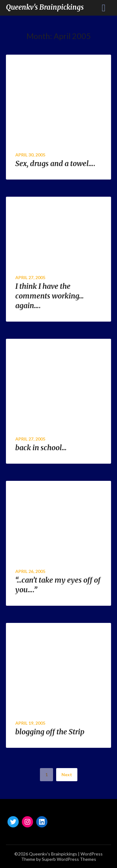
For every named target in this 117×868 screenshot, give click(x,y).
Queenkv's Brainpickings (45, 7)
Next (67, 774)
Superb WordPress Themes (69, 859)
